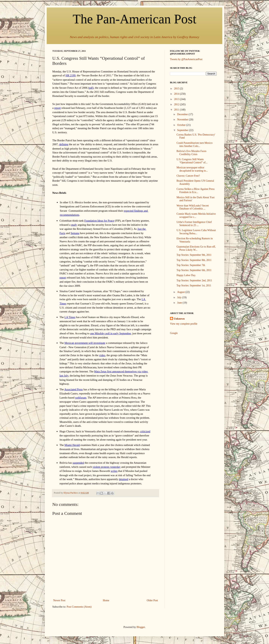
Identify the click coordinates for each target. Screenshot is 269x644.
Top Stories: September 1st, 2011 (194, 286)
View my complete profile (184, 324)
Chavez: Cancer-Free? (188, 176)
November (183, 120)
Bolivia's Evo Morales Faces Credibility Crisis (191, 153)
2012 (177, 104)
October (182, 125)
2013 (177, 99)
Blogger (141, 627)
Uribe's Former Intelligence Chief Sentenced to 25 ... (194, 224)
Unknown (179, 319)
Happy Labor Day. (186, 275)
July (180, 297)
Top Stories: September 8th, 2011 (194, 260)
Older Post (152, 600)
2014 (177, 94)
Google (174, 333)
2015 (177, 89)
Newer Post (59, 600)
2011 (177, 110)
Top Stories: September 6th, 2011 (194, 270)
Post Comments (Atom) (79, 607)
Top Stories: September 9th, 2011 (194, 255)
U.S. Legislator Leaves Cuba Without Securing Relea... (196, 232)
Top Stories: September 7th (191, 265)
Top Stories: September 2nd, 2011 (194, 280)
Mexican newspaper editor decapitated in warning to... (192, 169)
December (183, 114)
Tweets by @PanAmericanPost (186, 59)
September (183, 130)
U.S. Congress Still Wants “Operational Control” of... (192, 161)
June (180, 303)
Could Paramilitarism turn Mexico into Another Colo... (194, 144)
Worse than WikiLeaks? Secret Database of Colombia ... (193, 207)
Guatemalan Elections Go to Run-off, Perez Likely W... (196, 248)
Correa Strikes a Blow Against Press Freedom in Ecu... (195, 191)
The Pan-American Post (134, 19)
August (181, 292)
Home (106, 600)
